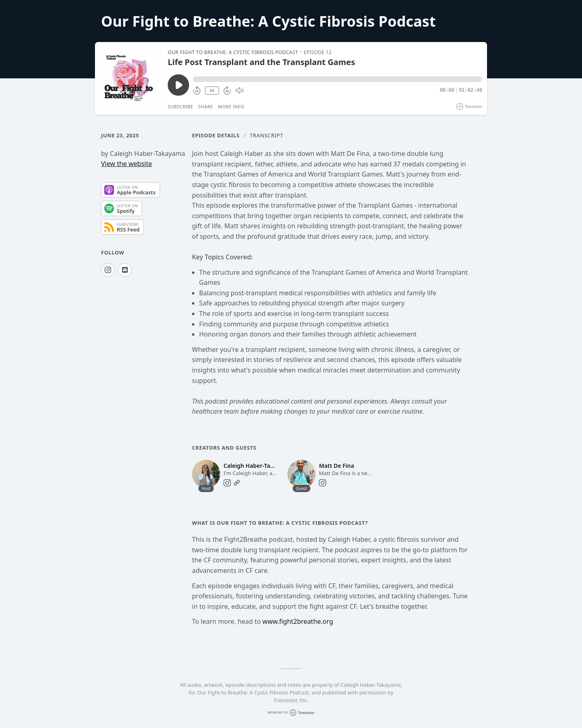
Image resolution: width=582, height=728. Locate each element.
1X (212, 91)
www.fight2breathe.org (298, 621)
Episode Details (216, 135)
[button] (337, 79)
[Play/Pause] (131, 78)
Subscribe (180, 106)
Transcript (267, 135)
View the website (127, 164)
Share (206, 106)
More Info (231, 106)
